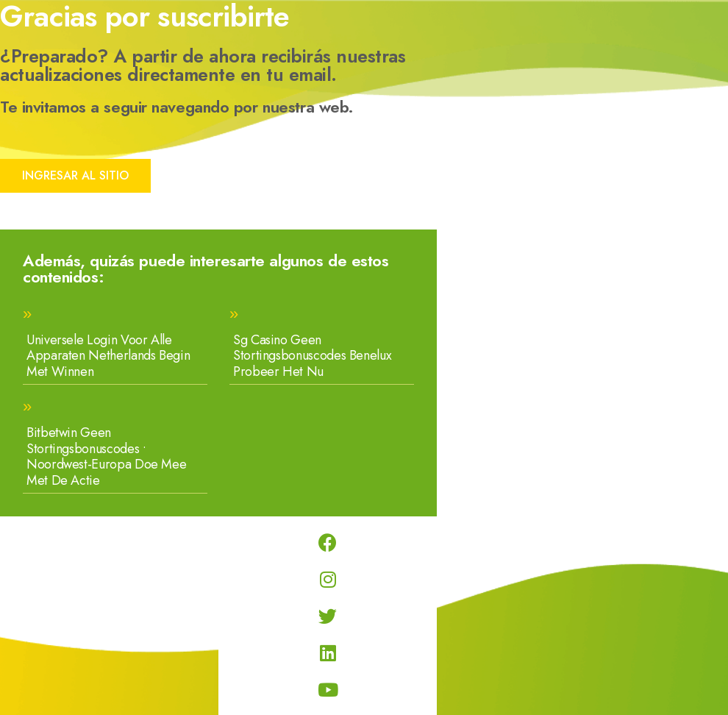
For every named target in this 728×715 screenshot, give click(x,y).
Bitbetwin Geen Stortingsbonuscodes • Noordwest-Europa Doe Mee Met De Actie (106, 456)
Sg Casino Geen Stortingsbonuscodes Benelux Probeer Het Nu (312, 356)
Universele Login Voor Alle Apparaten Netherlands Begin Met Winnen (108, 356)
